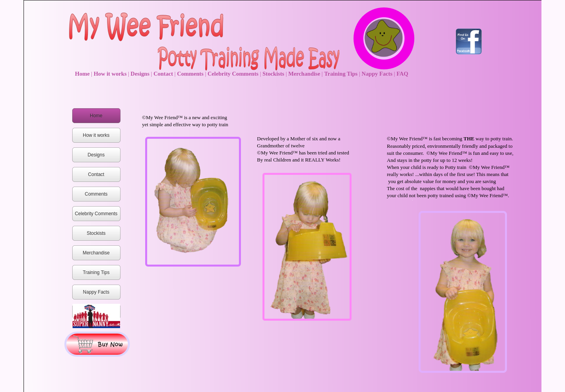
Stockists (274, 74)
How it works (111, 74)
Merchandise (305, 74)
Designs (141, 74)
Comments (191, 74)
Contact (164, 74)
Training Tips (342, 74)
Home (83, 74)
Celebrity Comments (234, 74)
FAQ (402, 74)
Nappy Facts (378, 74)
